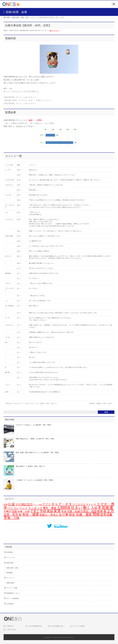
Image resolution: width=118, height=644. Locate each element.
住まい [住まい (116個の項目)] (77, 508)
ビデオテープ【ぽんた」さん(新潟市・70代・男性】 (34, 425)
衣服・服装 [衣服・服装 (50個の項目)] (84, 514)
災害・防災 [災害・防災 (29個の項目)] (11, 515)
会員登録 (10, 552)
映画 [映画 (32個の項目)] (100, 511)
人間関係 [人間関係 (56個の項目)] (64, 508)
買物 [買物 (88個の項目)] (96, 514)
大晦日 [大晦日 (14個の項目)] (7, 511)
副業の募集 (10, 583)
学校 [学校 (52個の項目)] (43, 511)
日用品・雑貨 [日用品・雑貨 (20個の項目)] (89, 511)
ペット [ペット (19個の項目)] (24, 508)
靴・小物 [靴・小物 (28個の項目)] (13, 518)
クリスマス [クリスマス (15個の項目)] (79, 504)
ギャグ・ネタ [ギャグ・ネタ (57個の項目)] (62, 504)
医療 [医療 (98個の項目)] (106, 508)
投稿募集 (10, 573)
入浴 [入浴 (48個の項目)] (94, 508)
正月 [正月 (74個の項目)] (111, 511)
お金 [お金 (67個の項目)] (12, 504)
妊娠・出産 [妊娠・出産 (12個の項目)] (24, 511)
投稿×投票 (10, 563)
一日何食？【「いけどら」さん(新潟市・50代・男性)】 (35, 480)
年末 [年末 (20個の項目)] (64, 511)
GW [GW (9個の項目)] (6, 505)
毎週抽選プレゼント (13, 593)
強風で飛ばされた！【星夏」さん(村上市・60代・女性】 (35, 439)
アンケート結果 (12, 588)
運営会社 (10, 626)
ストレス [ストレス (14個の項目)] (91, 504)
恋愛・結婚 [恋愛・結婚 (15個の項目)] (74, 511)
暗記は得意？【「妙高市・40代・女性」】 (31, 466)
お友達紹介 (10, 604)
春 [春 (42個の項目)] (105, 511)
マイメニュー (11, 558)
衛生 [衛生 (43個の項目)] (72, 515)
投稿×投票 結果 (12, 568)
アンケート (10, 578)
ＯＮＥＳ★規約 (79, 626)
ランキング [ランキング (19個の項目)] (35, 508)
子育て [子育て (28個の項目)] (35, 511)
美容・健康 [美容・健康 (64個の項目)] (31, 514)
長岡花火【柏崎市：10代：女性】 (102, 403)
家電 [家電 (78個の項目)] (57, 511)
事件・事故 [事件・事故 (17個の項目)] (50, 508)
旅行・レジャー (54, 30)
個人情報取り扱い (58, 626)
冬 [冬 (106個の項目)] (100, 508)
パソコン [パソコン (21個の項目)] (13, 508)
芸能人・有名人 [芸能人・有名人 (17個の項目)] (49, 515)
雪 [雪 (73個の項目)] (5, 518)
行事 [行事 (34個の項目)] (65, 515)
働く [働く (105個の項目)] (87, 508)
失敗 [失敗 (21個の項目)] (14, 511)
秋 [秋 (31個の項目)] (20, 515)
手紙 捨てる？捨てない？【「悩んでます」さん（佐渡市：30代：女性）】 (30, 403)
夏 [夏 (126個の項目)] (112, 508)
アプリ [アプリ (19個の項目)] (47, 504)
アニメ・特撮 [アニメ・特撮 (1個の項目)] (38, 505)
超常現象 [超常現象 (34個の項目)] (106, 515)
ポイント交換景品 (13, 598)
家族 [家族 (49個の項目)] (50, 511)
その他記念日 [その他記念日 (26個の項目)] (24, 504)
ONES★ (56, 637)
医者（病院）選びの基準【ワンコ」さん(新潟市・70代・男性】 (38, 453)
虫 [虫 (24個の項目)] (60, 515)
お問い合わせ (12, 630)
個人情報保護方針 (36, 626)
